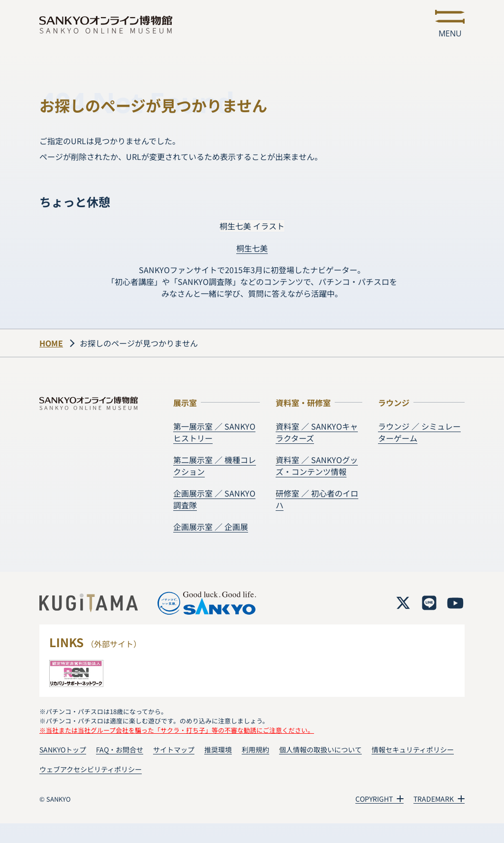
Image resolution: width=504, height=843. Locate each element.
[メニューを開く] (450, 25)
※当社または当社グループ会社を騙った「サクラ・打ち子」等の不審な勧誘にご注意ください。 (177, 730)
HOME (51, 343)
